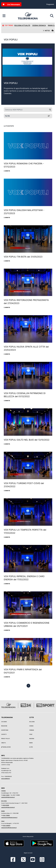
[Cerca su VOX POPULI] (26, 110)
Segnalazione (6, 747)
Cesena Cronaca (39, 25)
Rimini (31, 743)
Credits (3, 743)
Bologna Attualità (22, 25)
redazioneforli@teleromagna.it (9, 828)
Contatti (4, 734)
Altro (31, 747)
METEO (48, 31)
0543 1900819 (7, 825)
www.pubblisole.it (6, 779)
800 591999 (6, 805)
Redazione (4, 726)
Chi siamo (4, 722)
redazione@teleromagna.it (8, 797)
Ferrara (32, 730)
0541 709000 (6, 815)
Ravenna (32, 739)
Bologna (32, 722)
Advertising (5, 730)
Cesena (31, 726)
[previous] (28, 686)
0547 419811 (6, 795)
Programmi (50, 4)
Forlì (31, 734)
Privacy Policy (6, 739)
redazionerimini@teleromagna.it (9, 817)
